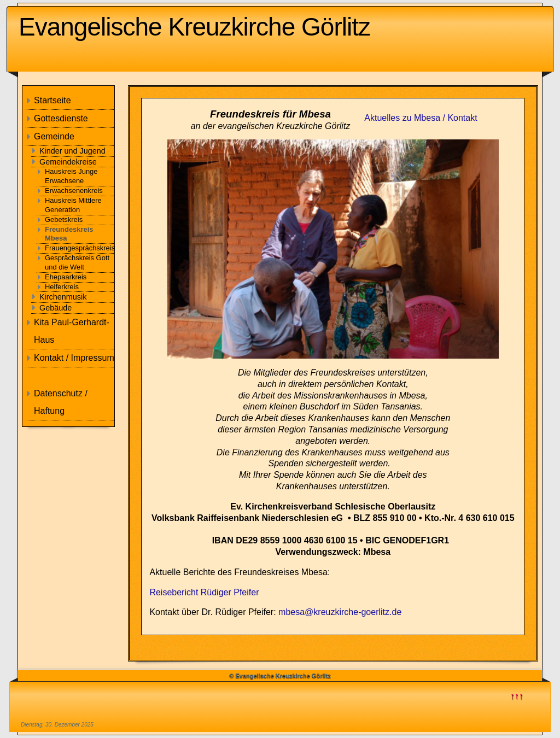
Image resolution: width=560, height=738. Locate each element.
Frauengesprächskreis (80, 248)
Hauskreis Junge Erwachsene (71, 176)
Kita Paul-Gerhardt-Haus (72, 331)
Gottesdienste (61, 118)
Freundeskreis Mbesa (69, 234)
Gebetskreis (64, 219)
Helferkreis (62, 287)
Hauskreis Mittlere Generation (73, 205)
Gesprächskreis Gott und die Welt (77, 262)
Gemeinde (54, 136)
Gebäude (56, 308)
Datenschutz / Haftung (61, 402)
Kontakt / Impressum (74, 358)
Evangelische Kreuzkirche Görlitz (194, 27)
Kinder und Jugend (72, 151)
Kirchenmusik (63, 297)
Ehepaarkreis (66, 277)
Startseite (52, 100)
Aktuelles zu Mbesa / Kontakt (421, 118)
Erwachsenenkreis (74, 191)
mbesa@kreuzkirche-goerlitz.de (340, 612)
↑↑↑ (517, 696)
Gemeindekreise (68, 162)
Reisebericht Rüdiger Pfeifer (204, 592)
